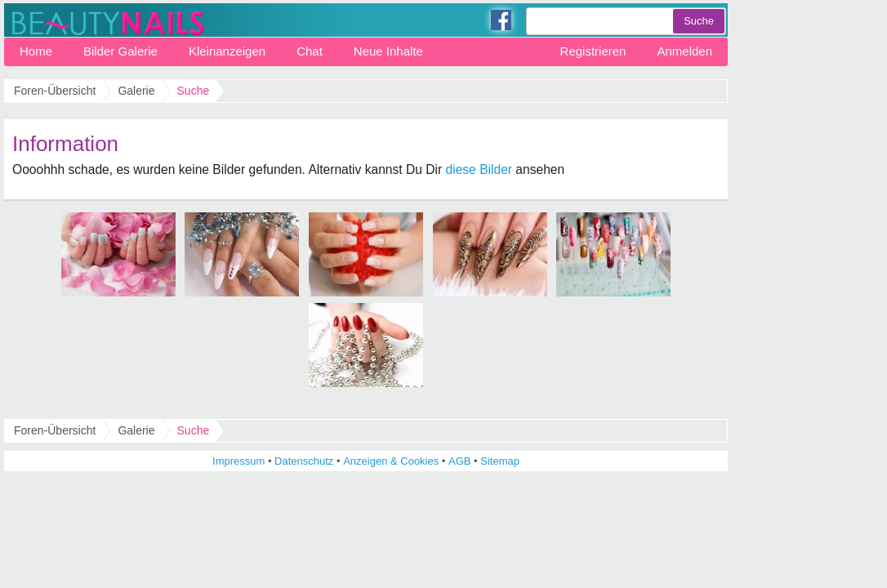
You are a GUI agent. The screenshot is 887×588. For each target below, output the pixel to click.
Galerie (136, 430)
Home (36, 51)
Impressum (238, 461)
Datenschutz (304, 461)
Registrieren (593, 51)
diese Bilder (479, 169)
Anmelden (684, 51)
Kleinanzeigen (227, 51)
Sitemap (500, 461)
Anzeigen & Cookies (391, 461)
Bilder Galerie (120, 51)
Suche (194, 430)
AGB (459, 461)
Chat (310, 51)
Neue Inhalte (388, 51)
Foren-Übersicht (55, 430)
